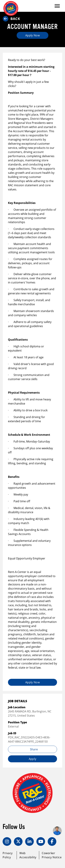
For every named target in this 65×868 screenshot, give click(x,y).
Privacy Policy (8, 855)
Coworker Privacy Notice (52, 855)
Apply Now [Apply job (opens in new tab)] (32, 35)
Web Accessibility (28, 855)
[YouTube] (41, 841)
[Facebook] (52, 841)
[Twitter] (18, 841)
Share (33, 749)
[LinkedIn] (29, 841)
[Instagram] (7, 841)
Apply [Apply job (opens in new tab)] (33, 759)
